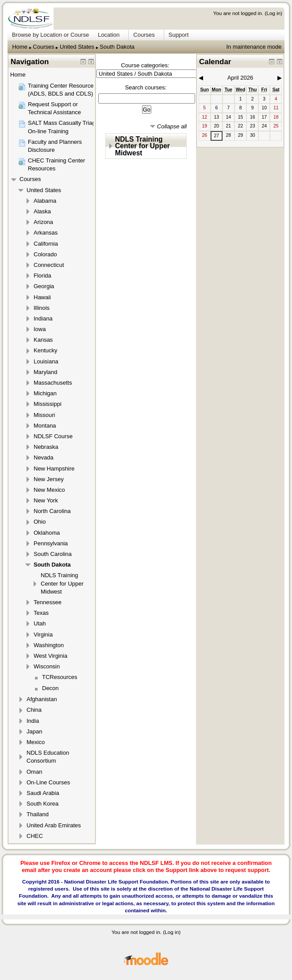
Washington (49, 645)
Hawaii (42, 297)
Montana (45, 426)
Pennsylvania (51, 543)
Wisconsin (47, 666)
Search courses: (146, 87)
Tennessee (48, 602)
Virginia (43, 635)
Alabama (45, 201)
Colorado (45, 254)
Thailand (38, 814)
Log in (273, 13)
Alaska (42, 211)
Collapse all (172, 126)
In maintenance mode (254, 47)
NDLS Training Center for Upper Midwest (142, 146)
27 (216, 136)
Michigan (45, 393)
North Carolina (52, 511)
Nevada (44, 457)
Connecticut (49, 265)
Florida (42, 276)
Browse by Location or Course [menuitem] (50, 35)
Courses (43, 47)
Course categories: (145, 65)
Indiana (43, 318)
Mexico (36, 742)
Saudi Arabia (43, 793)
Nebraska (46, 447)
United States (77, 47)
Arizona (43, 222)
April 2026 (240, 78)
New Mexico (49, 490)
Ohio (40, 522)
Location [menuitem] (109, 35)
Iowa (40, 329)
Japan (34, 731)
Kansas (43, 340)
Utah (40, 623)
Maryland (45, 372)
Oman (34, 772)
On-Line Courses (48, 782)
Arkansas (46, 233)
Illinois (42, 308)
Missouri (44, 415)
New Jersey (49, 479)
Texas (41, 613)
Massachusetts (53, 383)
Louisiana (46, 361)
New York (46, 500)
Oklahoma (47, 533)
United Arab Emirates (54, 825)
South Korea (42, 804)
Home (20, 47)
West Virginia (50, 656)
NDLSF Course (53, 436)
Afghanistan (42, 699)
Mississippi (48, 404)
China (34, 710)
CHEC (35, 836)
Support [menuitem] (179, 35)
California (46, 244)
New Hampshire (54, 469)
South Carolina (53, 554)
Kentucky (45, 350)
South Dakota (117, 47)
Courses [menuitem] (144, 35)
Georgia (44, 286)
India (33, 721)
